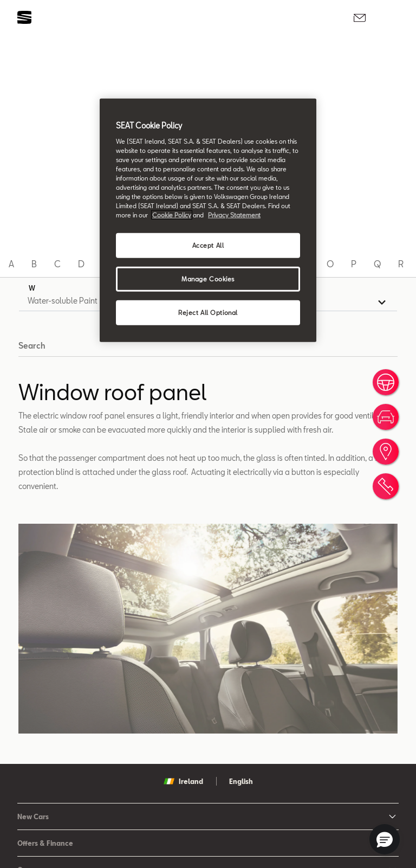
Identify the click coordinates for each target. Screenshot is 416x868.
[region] (208, 220)
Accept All (208, 245)
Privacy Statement (234, 215)
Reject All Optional (208, 313)
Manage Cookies (208, 279)
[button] (385, 839)
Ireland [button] (183, 781)
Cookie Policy (172, 215)
